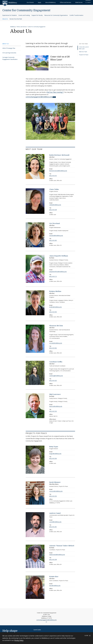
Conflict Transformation (76, 15)
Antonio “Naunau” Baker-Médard (62, 546)
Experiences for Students (10, 15)
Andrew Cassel (55, 513)
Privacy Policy (19, 640)
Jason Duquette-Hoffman (59, 256)
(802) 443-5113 (53, 276)
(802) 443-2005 (53, 240)
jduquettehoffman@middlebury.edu (58, 272)
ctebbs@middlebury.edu (55, 205)
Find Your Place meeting (54, 92)
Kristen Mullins (55, 291)
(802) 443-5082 (53, 348)
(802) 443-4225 (53, 380)
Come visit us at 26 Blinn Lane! (84, 48)
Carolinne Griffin (56, 362)
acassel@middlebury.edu (55, 522)
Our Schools (46, 2)
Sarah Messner (55, 482)
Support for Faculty (37, 15)
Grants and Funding (24, 15)
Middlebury (13, 27)
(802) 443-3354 (53, 496)
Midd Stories (81, 2)
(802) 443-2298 (53, 559)
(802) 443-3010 (53, 176)
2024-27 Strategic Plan (9, 48)
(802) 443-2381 (53, 527)
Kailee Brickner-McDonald (59, 155)
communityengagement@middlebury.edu (39, 97)
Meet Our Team (83, 52)
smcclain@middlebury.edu (56, 343)
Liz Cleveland (55, 223)
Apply (52, 2)
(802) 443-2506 (53, 458)
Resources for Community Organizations (56, 15)
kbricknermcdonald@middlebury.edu (58, 171)
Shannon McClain (56, 326)
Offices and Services (71, 2)
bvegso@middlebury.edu (55, 454)
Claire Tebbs (54, 189)
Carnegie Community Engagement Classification (10, 58)
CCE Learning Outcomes (9, 53)
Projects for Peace (84, 55)
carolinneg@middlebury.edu (56, 376)
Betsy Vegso (54, 447)
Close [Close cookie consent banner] (88, 636)
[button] (88, 2)
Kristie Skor (54, 577)
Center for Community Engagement (26, 10)
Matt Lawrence (55, 394)
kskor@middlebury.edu (55, 586)
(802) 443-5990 (53, 312)
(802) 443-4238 (53, 210)
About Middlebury (60, 2)
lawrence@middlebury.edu (56, 406)
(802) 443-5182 (53, 411)
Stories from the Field (16, 19)
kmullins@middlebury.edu (56, 307)
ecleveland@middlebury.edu (56, 235)
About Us (5, 19)
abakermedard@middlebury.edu (57, 555)
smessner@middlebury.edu (56, 491)
